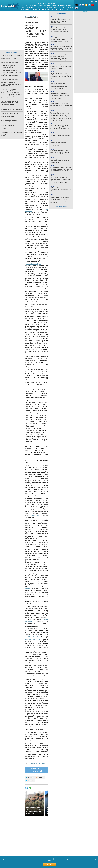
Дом (30, 9)
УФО (38, 3)
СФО (41, 3)
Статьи (65, 9)
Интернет (45, 7)
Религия (61, 7)
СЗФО (56, 1)
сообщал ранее (36, 515)
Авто (50, 7)
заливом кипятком (33, 636)
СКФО (71, 1)
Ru (92, 1)
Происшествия (62, 5)
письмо (28, 589)
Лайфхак (53, 9)
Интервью (59, 9)
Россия (23, 1)
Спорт (22, 7)
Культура (55, 7)
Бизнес (42, 5)
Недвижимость (37, 9)
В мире (22, 5)
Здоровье (31, 7)
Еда (26, 7)
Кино (22, 9)
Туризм (67, 7)
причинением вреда (32, 640)
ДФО (44, 3)
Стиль (26, 9)
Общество (54, 5)
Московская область (38, 1)
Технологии (38, 7)
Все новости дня (61, 206)
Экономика (36, 5)
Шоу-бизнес (46, 9)
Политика (28, 5)
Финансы (48, 5)
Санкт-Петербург (49, 1)
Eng (96, 1)
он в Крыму (29, 236)
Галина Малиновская (38, 763)
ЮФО (67, 1)
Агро (71, 7)
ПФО (64, 1)
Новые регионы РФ (52, 3)
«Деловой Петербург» (33, 264)
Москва (29, 1)
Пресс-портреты (25, 11)
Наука (70, 5)
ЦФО (60, 1)
